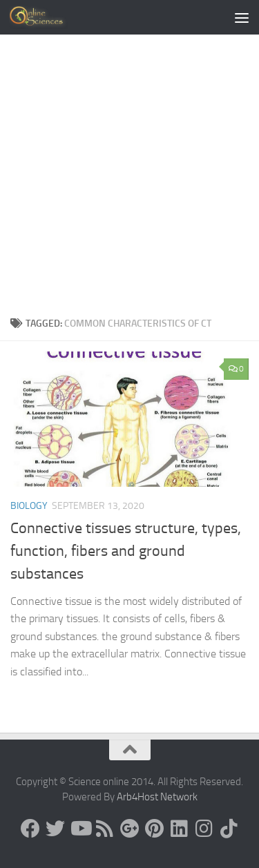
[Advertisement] (129, 171)
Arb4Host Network (157, 797)
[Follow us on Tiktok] (229, 829)
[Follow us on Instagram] (204, 829)
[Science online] (30, 829)
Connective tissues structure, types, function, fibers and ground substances (126, 551)
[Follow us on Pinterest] (155, 829)
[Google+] (130, 829)
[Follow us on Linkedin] (180, 829)
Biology (29, 506)
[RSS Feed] (105, 829)
